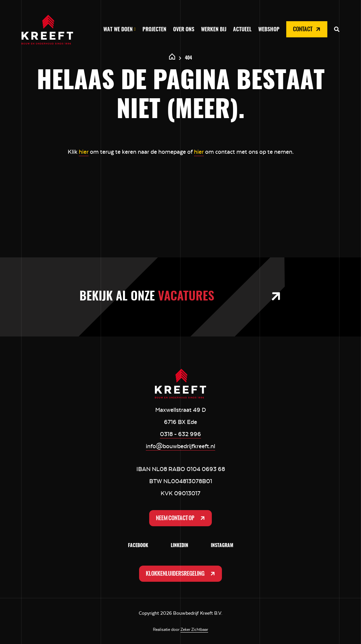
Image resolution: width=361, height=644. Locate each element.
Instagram (222, 546)
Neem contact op (181, 518)
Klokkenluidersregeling (181, 574)
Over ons (184, 30)
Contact (307, 29)
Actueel (242, 30)
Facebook (138, 546)
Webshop (269, 30)
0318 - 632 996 (180, 434)
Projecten (154, 30)
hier (84, 152)
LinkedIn (179, 546)
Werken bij (214, 30)
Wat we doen (118, 30)
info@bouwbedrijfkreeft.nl (180, 446)
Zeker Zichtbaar (194, 630)
